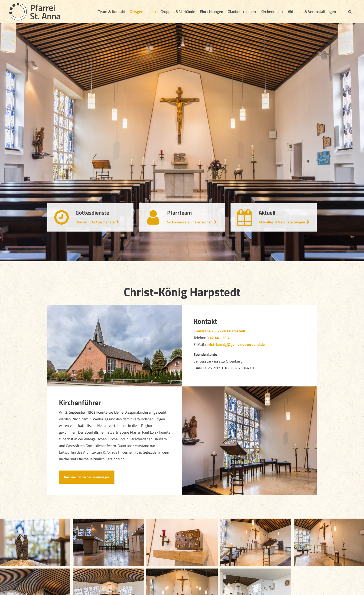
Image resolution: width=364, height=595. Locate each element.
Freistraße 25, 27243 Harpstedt (219, 331)
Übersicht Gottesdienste (95, 222)
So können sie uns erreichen (190, 222)
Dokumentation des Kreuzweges (87, 477)
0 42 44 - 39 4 (219, 338)
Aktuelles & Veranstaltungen (282, 222)
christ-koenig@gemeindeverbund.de (235, 344)
